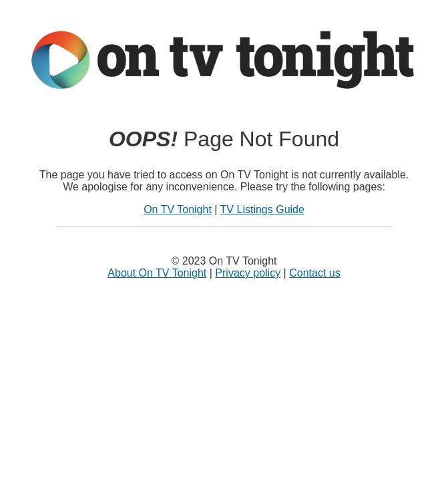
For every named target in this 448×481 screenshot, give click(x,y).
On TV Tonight (178, 209)
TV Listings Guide (262, 209)
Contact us (314, 273)
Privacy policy (248, 273)
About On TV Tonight (157, 273)
